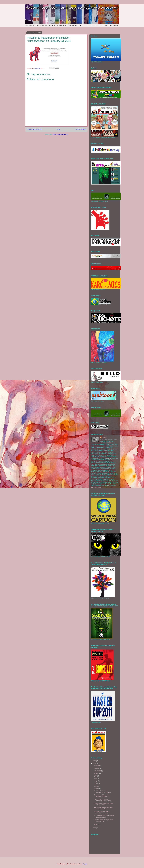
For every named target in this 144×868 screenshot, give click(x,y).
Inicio (58, 129)
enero (96, 824)
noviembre (98, 766)
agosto (97, 773)
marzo (96, 786)
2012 (95, 763)
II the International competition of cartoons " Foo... (104, 821)
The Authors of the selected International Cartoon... (102, 796)
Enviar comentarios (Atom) (61, 134)
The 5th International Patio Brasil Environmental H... (104, 808)
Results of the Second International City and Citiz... (103, 792)
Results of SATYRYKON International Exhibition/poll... (103, 800)
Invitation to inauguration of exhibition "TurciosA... (102, 812)
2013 (95, 761)
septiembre (98, 771)
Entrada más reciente (34, 129)
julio (96, 776)
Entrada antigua (80, 129)
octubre (97, 768)
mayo (96, 781)
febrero (97, 789)
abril (96, 783)
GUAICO (105, 437)
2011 (95, 828)
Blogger (85, 864)
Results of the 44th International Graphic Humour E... (103, 804)
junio (96, 778)
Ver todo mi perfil (96, 488)
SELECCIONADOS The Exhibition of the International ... (104, 816)
